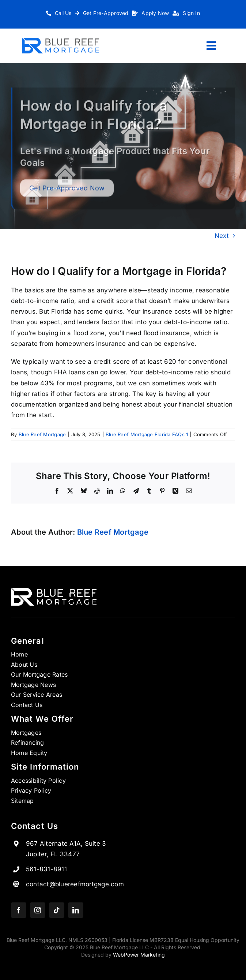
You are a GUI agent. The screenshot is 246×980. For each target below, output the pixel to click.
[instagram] (38, 910)
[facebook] (19, 910)
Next (222, 236)
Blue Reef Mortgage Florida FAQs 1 (147, 434)
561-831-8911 (46, 869)
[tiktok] (57, 910)
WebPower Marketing (139, 955)
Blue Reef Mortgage (42, 434)
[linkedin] (76, 910)
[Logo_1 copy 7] (60, 41)
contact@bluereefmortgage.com (75, 884)
